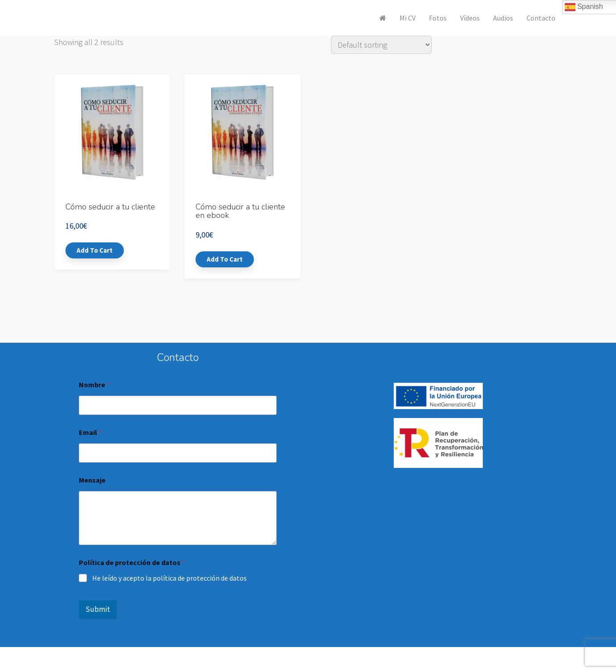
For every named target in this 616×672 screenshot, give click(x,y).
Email (90, 432)
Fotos (438, 18)
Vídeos (470, 18)
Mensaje (92, 480)
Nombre (94, 385)
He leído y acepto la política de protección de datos (169, 578)
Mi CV (408, 18)
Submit (98, 609)
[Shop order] (381, 45)
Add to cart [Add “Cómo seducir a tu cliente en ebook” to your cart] (225, 259)
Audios (503, 18)
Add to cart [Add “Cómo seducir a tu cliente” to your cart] (95, 250)
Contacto (541, 18)
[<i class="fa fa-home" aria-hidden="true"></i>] (383, 18)
